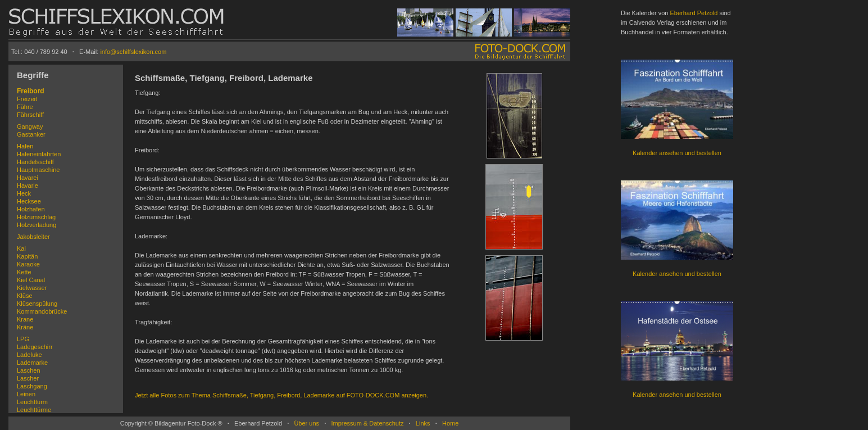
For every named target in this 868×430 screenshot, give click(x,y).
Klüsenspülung (37, 304)
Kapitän (27, 256)
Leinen (26, 394)
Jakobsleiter (33, 237)
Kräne (25, 327)
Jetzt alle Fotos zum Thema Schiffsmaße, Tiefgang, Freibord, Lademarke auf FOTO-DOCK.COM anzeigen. (281, 395)
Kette (24, 272)
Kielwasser (32, 288)
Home (450, 423)
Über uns (306, 423)
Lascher (28, 378)
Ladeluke (29, 355)
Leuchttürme (34, 410)
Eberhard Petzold (694, 13)
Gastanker (31, 134)
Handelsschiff (35, 162)
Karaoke (28, 264)
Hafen (25, 146)
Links (423, 423)
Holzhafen (31, 209)
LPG (23, 339)
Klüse (25, 296)
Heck (24, 193)
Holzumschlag (36, 217)
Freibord (31, 91)
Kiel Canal (31, 280)
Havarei (28, 178)
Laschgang (32, 386)
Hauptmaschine (38, 170)
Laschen (29, 370)
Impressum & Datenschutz (367, 423)
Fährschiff (30, 115)
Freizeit (27, 99)
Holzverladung (37, 225)
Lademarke (32, 363)
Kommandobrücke (42, 311)
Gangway (30, 126)
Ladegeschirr (35, 347)
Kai (21, 248)
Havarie (28, 185)
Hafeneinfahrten (39, 154)
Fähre (25, 107)
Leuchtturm (32, 402)
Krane (25, 319)
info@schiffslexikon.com (133, 52)
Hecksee (29, 201)
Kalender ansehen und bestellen (677, 153)
